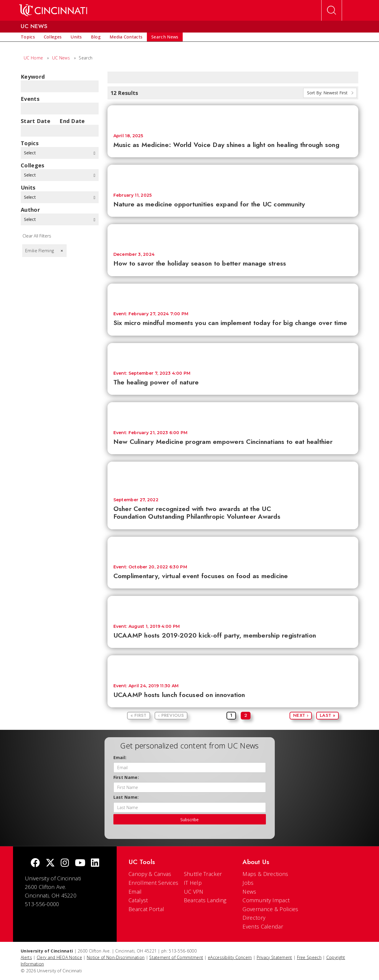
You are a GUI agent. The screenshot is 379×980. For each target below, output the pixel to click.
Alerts (26, 957)
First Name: (126, 777)
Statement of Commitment (176, 957)
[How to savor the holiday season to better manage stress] (233, 235)
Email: (120, 757)
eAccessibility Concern (230, 957)
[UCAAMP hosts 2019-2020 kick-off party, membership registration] (233, 607)
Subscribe (189, 820)
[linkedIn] (95, 863)
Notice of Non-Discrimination (116, 957)
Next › (301, 715)
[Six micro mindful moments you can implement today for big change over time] (233, 295)
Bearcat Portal (146, 909)
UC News (61, 58)
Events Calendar (263, 926)
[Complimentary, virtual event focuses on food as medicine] (233, 548)
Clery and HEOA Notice (59, 957)
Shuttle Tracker (203, 874)
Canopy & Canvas (150, 874)
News (249, 892)
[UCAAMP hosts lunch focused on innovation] (233, 666)
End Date (72, 121)
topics (30, 143)
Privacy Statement (274, 957)
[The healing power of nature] (233, 354)
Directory (254, 918)
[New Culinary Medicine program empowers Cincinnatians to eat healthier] (233, 413)
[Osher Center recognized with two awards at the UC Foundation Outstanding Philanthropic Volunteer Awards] (233, 477)
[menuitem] (28, 37)
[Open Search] (332, 10)
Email (135, 892)
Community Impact (266, 900)
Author (30, 210)
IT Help (193, 883)
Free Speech (309, 957)
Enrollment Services (154, 883)
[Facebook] (35, 863)
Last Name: (126, 797)
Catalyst (138, 900)
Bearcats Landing (205, 900)
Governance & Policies (270, 909)
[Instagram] (65, 863)
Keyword (33, 77)
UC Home (33, 58)
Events (30, 99)
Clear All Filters (37, 236)
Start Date (36, 121)
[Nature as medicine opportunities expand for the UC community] (233, 176)
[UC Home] (53, 10)
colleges (32, 165)
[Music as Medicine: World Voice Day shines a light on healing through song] (233, 116)
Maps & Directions (265, 874)
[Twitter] (50, 863)
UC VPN (194, 892)
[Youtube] (80, 863)
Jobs (248, 883)
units (28, 187)
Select (60, 153)
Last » (327, 715)
